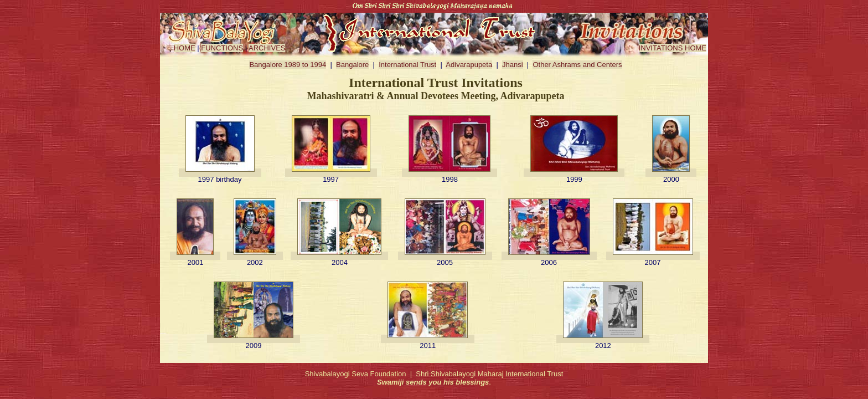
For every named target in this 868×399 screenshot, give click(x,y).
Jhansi (513, 65)
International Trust (407, 65)
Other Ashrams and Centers (577, 65)
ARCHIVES (267, 48)
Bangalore (352, 65)
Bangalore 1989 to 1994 (288, 65)
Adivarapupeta (469, 65)
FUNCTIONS (222, 48)
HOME (185, 48)
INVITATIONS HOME (673, 48)
